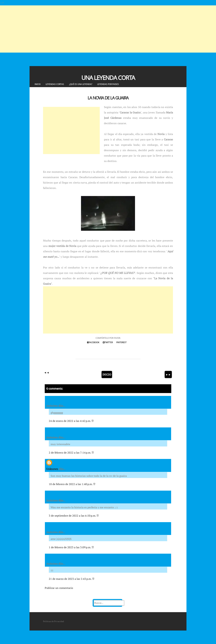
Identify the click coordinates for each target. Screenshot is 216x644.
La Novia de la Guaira (108, 98)
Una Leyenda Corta (108, 78)
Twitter (108, 342)
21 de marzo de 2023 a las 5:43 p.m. (70, 579)
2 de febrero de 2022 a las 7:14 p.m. (70, 453)
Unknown (52, 469)
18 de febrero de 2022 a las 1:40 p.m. (71, 484)
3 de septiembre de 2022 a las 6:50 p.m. (73, 516)
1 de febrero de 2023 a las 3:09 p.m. (70, 547)
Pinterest (121, 342)
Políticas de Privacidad (53, 621)
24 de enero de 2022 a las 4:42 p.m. (70, 421)
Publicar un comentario (59, 588)
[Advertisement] (101, 29)
